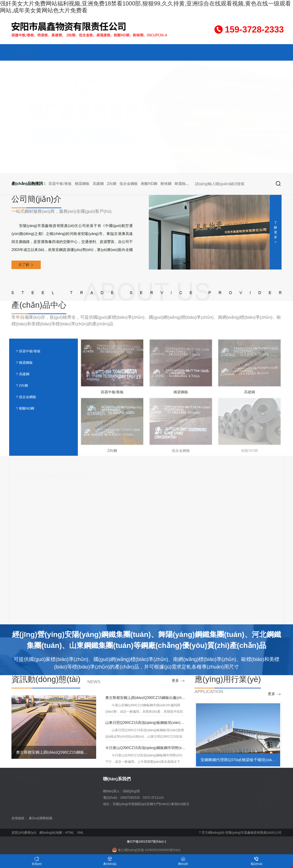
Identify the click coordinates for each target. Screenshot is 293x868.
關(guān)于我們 (50, 50)
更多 (179, 681)
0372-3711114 (153, 798)
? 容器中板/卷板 (28, 351)
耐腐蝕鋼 (182, 184)
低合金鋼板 (129, 184)
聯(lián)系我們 (270, 50)
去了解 (26, 265)
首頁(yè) (37, 861)
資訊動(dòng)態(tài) (188, 52)
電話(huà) (256, 861)
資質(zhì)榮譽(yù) (215, 52)
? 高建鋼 (23, 374)
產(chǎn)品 (110, 861)
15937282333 (130, 798)
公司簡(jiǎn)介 (36, 199)
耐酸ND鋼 (149, 184)
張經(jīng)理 (131, 791)
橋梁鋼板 (82, 184)
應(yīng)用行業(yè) (133, 52)
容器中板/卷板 (60, 184)
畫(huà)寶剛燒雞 (41, 818)
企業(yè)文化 (160, 50)
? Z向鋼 (22, 385)
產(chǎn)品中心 (78, 50)
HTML (70, 833)
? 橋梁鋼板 (24, 363)
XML (80, 833)
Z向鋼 (112, 184)
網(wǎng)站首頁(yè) (23, 52)
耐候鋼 (166, 184)
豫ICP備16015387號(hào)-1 (147, 841)
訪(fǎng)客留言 (243, 50)
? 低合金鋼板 (26, 397)
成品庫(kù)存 (105, 50)
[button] (136, 167)
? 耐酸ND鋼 (25, 408)
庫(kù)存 (183, 861)
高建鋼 (98, 184)
